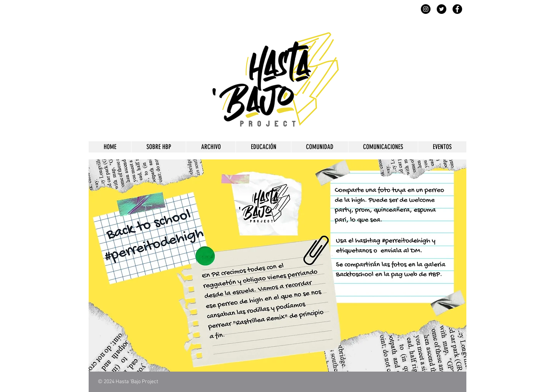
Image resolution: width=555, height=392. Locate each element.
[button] (158, 147)
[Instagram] (426, 9)
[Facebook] (457, 9)
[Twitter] (441, 9)
